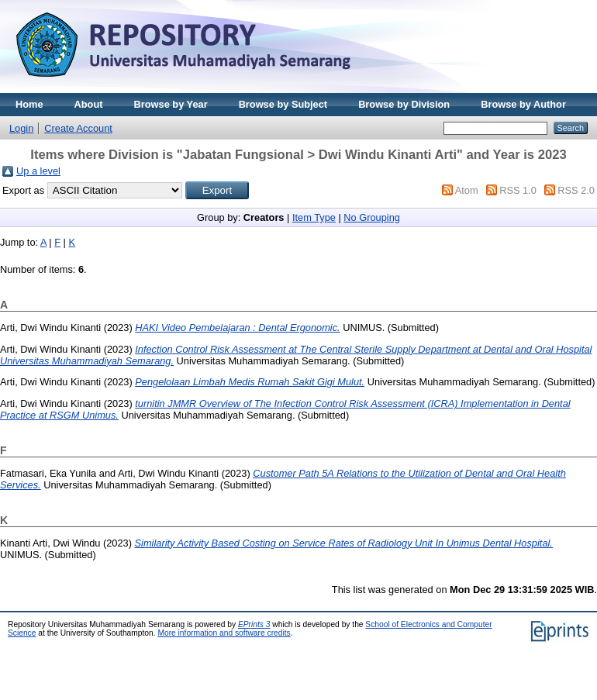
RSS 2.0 (576, 190)
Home (29, 104)
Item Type (314, 217)
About (89, 104)
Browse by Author (523, 104)
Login (21, 128)
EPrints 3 (254, 624)
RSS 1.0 (518, 190)
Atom (467, 190)
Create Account (78, 128)
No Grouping (372, 217)
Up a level (38, 171)
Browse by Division (404, 104)
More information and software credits (224, 633)
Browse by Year (171, 104)
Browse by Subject (283, 104)
